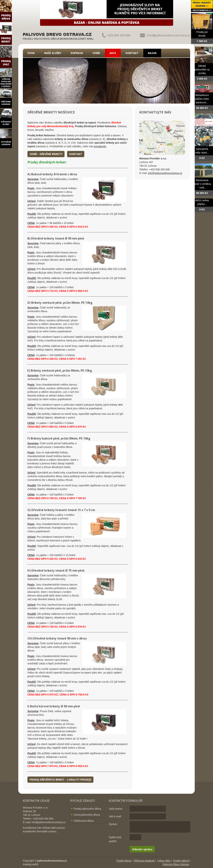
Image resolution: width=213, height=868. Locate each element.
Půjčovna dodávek (144, 861)
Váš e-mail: (115, 816)
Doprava (77, 53)
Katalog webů (31, 864)
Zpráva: (113, 824)
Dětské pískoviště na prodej (202, 70)
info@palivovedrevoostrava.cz (168, 35)
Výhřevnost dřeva (84, 821)
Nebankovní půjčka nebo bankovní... (202, 99)
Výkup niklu (164, 861)
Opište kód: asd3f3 (115, 839)
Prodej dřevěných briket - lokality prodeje (60, 780)
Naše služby (53, 53)
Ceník (96, 53)
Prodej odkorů (181, 861)
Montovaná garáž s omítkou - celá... (202, 184)
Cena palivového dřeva (87, 815)
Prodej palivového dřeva (87, 809)
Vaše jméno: (116, 809)
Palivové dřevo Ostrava (176, 864)
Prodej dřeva (124, 861)
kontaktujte (100, 146)
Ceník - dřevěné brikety (46, 154)
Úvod (31, 53)
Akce (113, 53)
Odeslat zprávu (142, 849)
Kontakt (132, 53)
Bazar (152, 53)
